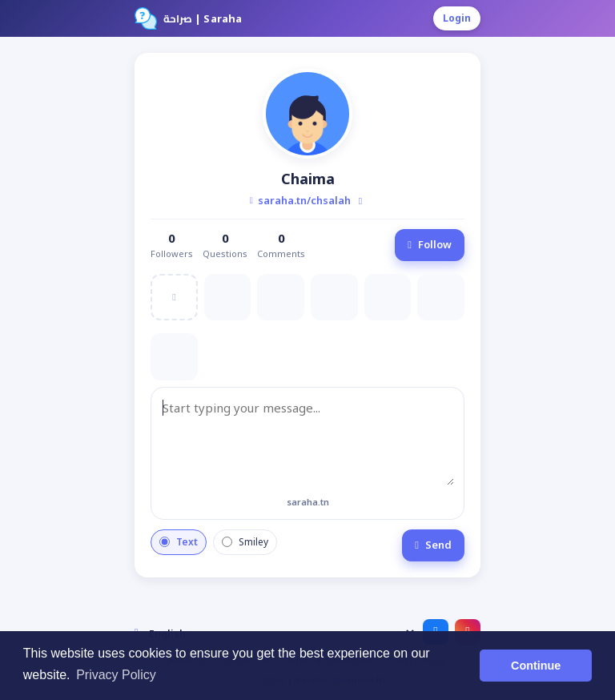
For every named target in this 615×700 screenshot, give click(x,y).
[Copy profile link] (360, 201)
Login (457, 18)
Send (433, 545)
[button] (307, 114)
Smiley (245, 542)
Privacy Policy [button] (116, 675)
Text (179, 542)
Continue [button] (536, 666)
